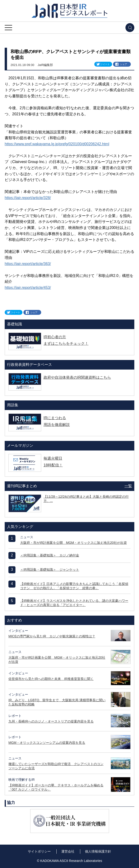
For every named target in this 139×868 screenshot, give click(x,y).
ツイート (105, 64)
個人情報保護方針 (98, 851)
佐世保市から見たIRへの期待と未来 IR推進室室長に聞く (51, 679)
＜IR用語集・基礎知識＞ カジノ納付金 (50, 555)
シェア (124, 64)
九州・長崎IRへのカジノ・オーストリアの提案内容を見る (51, 721)
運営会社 (68, 851)
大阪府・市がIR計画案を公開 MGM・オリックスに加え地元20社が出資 (73, 543)
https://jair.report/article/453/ (28, 288)
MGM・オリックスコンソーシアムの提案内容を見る (47, 743)
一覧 (128, 486)
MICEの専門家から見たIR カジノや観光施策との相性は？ (52, 636)
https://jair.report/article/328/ (28, 198)
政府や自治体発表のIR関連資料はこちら (77, 377)
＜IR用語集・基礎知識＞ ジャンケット (50, 570)
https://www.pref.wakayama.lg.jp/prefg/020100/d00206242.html (57, 144)
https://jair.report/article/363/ (28, 264)
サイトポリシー (39, 851)
